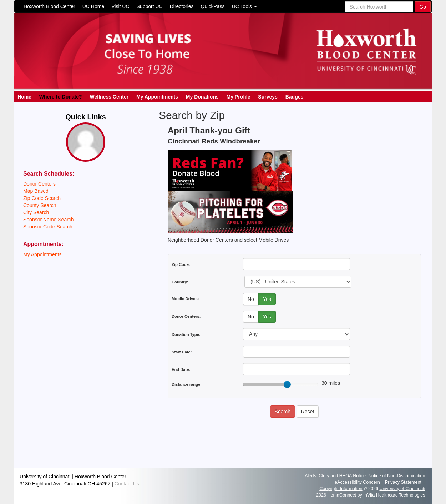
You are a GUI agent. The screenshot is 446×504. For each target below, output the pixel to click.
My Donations (202, 97)
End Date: (181, 369)
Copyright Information (341, 489)
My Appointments (157, 97)
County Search (40, 205)
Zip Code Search (42, 198)
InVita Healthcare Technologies (394, 495)
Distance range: (187, 384)
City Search (36, 212)
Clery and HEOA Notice (342, 476)
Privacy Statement (403, 482)
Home (24, 97)
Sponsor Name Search (49, 220)
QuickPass (213, 6)
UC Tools (244, 6)
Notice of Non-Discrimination (397, 476)
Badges (295, 97)
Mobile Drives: (185, 299)
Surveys (268, 97)
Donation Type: (186, 334)
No (251, 299)
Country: (180, 282)
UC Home (93, 6)
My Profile (239, 97)
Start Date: (182, 352)
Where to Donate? (61, 97)
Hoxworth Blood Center (49, 6)
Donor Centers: (186, 316)
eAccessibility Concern (357, 482)
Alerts (310, 476)
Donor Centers (39, 184)
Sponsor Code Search (48, 227)
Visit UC (120, 6)
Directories (182, 6)
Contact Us (127, 484)
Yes (267, 299)
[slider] (287, 384)
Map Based (36, 191)
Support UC (150, 6)
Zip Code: (181, 264)
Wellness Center (109, 97)
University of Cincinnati (402, 489)
